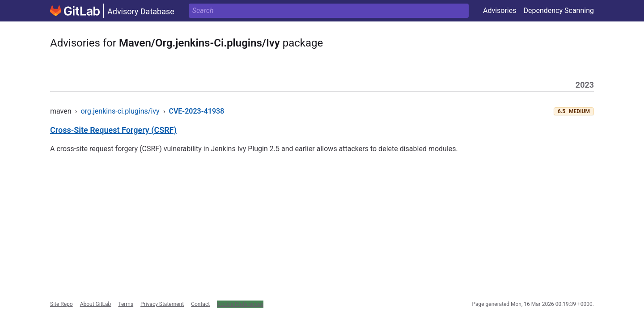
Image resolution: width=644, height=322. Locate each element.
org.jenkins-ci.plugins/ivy (120, 111)
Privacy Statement (162, 304)
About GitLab (96, 304)
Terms (126, 304)
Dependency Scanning (559, 11)
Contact (200, 304)
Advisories (500, 11)
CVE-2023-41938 (196, 111)
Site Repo (61, 304)
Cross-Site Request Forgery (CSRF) (113, 130)
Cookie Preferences (240, 304)
